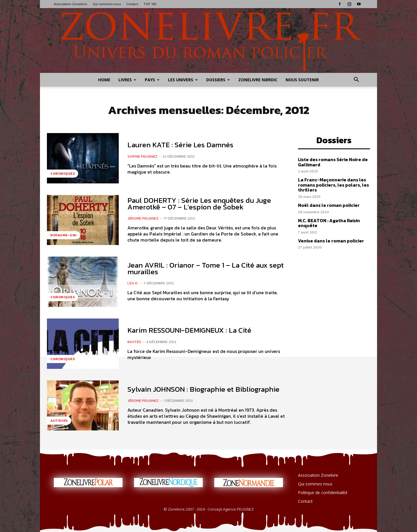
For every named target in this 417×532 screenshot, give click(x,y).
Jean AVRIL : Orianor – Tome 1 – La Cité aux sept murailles (206, 268)
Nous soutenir (302, 80)
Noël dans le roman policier (329, 205)
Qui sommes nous (107, 4)
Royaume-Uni (64, 235)
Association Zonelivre (71, 4)
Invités (134, 342)
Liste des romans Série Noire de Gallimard (333, 162)
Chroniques (63, 174)
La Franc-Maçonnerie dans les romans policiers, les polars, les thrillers (333, 185)
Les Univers (183, 80)
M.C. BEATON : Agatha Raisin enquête (329, 223)
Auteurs (59, 421)
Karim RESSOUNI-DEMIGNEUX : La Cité (189, 330)
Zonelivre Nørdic (258, 80)
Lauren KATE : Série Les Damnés (180, 145)
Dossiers (218, 80)
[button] (356, 80)
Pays (152, 80)
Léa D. (133, 283)
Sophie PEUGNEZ (142, 156)
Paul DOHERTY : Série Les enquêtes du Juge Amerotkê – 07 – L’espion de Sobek (199, 204)
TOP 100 (150, 4)
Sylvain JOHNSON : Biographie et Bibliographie (203, 389)
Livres (127, 80)
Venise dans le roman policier (331, 241)
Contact (132, 4)
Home (104, 80)
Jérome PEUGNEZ (143, 218)
